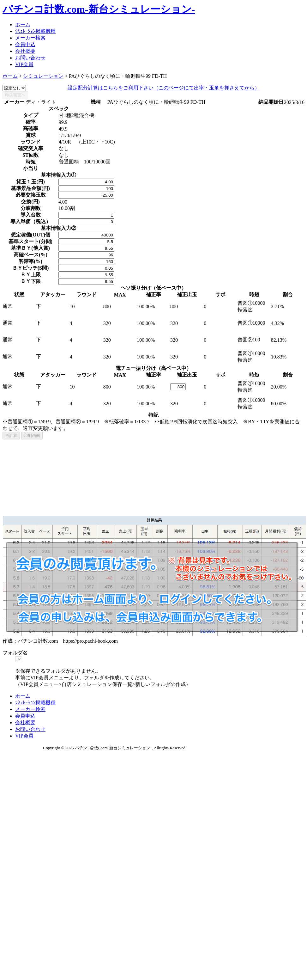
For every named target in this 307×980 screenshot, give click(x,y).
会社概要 (25, 51)
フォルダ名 (15, 653)
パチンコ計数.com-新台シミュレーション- (99, 9)
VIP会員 (24, 64)
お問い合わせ (30, 58)
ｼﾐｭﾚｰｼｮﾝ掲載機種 (35, 31)
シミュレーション (43, 76)
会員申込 (25, 44)
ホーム (23, 24)
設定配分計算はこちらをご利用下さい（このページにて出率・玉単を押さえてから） (164, 88)
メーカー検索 (30, 38)
